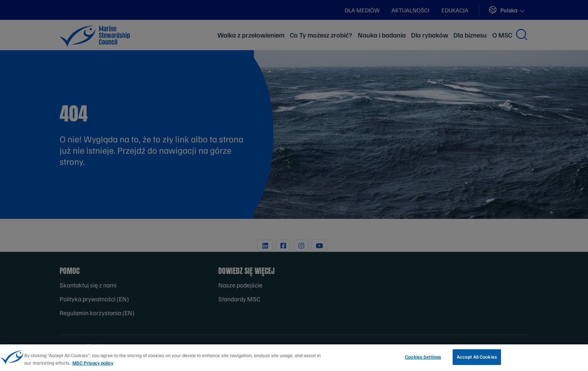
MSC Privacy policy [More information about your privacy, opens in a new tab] (93, 365)
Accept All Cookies (477, 359)
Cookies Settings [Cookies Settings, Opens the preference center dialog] (423, 359)
